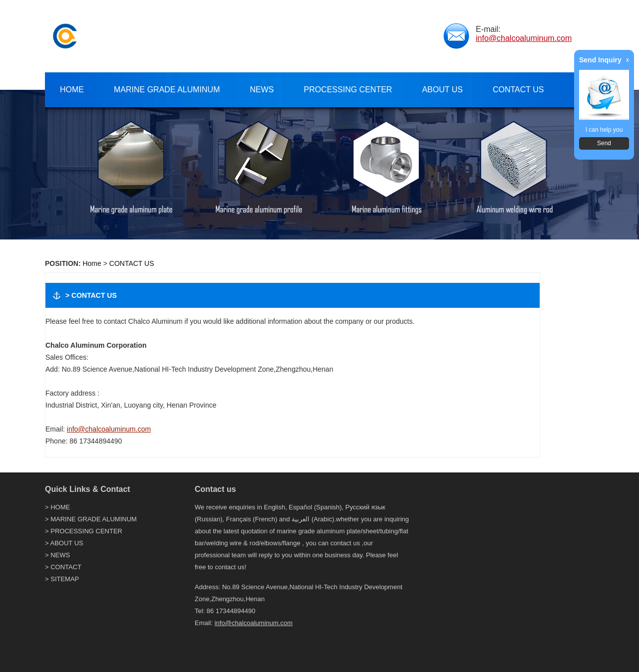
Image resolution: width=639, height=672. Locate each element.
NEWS (60, 555)
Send (604, 143)
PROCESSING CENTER (86, 531)
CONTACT (66, 567)
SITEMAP (65, 579)
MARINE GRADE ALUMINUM (94, 519)
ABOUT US (67, 543)
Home (92, 263)
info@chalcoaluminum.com (524, 38)
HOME (60, 507)
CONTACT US (132, 263)
